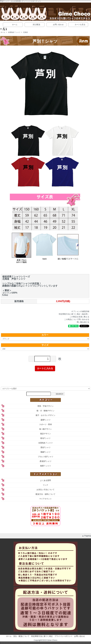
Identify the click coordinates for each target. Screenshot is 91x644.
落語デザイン (45, 434)
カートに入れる (45, 368)
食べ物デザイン (45, 429)
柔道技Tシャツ (46, 461)
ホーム (13, 24)
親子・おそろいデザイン (45, 415)
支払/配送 (35, 24)
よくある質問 (45, 480)
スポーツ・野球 (45, 424)
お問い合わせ (56, 24)
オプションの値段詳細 (80, 311)
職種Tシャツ (46, 452)
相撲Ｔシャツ (45, 466)
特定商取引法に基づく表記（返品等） (74, 314)
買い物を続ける (83, 322)
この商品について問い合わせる (77, 319)
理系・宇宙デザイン (45, 406)
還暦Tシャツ (46, 420)
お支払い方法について (45, 490)
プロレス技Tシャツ (46, 457)
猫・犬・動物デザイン (45, 411)
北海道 (25, 32)
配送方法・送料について (45, 494)
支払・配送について (21, 636)
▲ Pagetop (87, 536)
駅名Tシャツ (46, 438)
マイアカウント (45, 499)
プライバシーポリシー (63, 636)
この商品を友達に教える (79, 317)
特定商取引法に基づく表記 (42, 636)
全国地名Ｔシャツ (14, 32)
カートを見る (78, 24)
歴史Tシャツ (46, 447)
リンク (45, 485)
